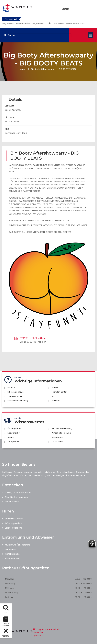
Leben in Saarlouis (16, 392)
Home (22, 69)
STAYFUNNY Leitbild (33, 338)
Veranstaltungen (15, 396)
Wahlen (55, 388)
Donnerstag (12, 593)
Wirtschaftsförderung (61, 433)
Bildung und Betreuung (62, 428)
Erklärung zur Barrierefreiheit (46, 629)
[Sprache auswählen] (64, 9)
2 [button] (46, 24)
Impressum (37, 635)
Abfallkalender (13, 554)
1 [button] (42, 24)
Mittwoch (10, 588)
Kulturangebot (14, 433)
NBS (53, 396)
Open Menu (90, 35)
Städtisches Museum (16, 497)
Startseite (56, 401)
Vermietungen (58, 437)
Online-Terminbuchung (18, 401)
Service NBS (11, 549)
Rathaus (11, 388)
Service (11, 437)
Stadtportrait (13, 442)
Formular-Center (59, 392)
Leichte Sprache (14, 528)
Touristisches (58, 442)
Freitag (9, 597)
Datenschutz (38, 632)
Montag (9, 579)
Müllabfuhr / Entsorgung (18, 545)
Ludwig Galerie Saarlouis (18, 492)
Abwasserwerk (13, 558)
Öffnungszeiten (14, 428)
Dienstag (10, 584)
